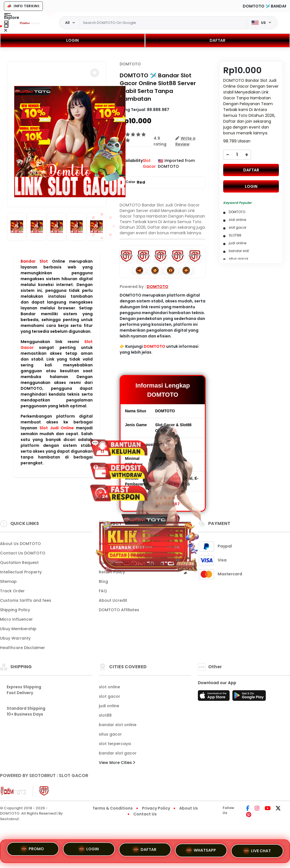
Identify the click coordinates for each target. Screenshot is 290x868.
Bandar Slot (34, 261)
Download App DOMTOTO (125, 544)
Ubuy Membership (18, 629)
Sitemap (8, 581)
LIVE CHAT (257, 851)
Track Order (12, 591)
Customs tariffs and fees (26, 600)
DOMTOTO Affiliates (119, 610)
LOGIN (72, 40)
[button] (95, 73)
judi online (109, 706)
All (67, 23)
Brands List (110, 553)
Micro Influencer (16, 619)
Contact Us (145, 814)
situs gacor (110, 734)
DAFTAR (217, 40)
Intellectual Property (21, 572)
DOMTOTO (130, 64)
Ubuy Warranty (15, 638)
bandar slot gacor (118, 753)
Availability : (131, 163)
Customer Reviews (118, 563)
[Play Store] (249, 697)
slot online (109, 687)
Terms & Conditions (113, 808)
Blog (103, 581)
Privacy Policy (156, 808)
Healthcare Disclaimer (23, 648)
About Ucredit (113, 600)
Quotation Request (19, 563)
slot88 (105, 715)
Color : (135, 182)
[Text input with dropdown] (163, 23)
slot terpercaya (115, 744)
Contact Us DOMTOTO (23, 553)
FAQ (103, 591)
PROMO (33, 849)
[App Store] (215, 697)
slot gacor (110, 696)
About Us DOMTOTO (20, 544)
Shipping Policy (15, 610)
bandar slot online (118, 725)
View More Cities (117, 763)
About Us (189, 808)
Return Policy (112, 572)
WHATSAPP (201, 851)
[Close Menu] (6, 24)
